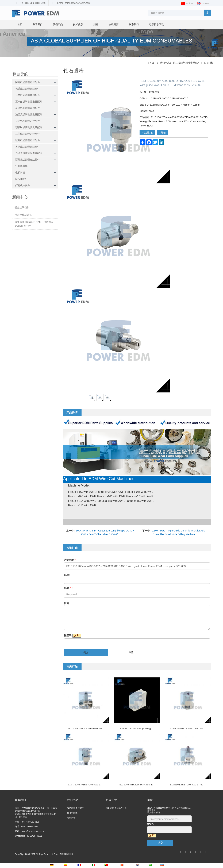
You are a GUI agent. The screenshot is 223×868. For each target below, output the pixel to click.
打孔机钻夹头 (23, 185)
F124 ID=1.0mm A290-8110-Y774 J (187, 785)
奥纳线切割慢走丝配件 (28, 147)
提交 (86, 652)
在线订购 (147, 133)
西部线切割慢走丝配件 (28, 160)
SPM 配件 (21, 179)
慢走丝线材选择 (23, 215)
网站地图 (69, 854)
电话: (67, 575)
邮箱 (162, 133)
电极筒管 (20, 172)
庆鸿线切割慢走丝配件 (28, 108)
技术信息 (78, 24)
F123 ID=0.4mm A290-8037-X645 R (136, 785)
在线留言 (114, 24)
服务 (96, 24)
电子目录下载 (156, 24)
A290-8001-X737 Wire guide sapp (136, 728)
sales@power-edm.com (32, 831)
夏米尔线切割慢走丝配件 (29, 102)
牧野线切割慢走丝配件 (28, 140)
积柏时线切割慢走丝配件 (29, 127)
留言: (67, 603)
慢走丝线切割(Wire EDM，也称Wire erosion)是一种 (34, 224)
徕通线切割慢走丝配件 (28, 89)
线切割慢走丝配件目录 (116, 808)
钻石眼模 (208, 63)
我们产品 (58, 24)
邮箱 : (68, 588)
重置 (131, 652)
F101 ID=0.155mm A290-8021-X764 (85, 728)
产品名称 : (71, 560)
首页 (20, 24)
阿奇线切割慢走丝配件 (28, 82)
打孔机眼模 (21, 166)
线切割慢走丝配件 (75, 808)
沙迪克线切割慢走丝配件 (29, 153)
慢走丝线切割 (22, 207)
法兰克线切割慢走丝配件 (187, 63)
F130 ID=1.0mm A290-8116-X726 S (187, 728)
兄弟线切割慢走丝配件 (28, 95)
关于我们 (38, 24)
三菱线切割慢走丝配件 (28, 134)
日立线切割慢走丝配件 (28, 121)
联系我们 (134, 24)
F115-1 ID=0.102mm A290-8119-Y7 (85, 785)
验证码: (68, 635)
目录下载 (111, 800)
